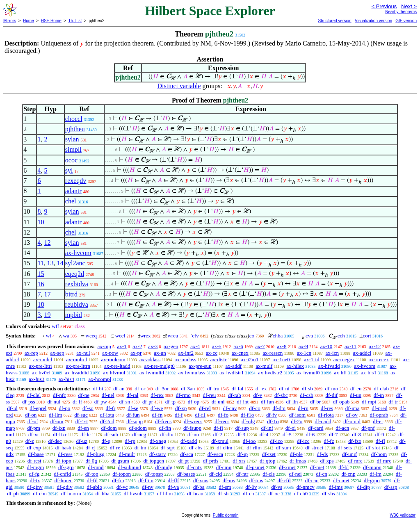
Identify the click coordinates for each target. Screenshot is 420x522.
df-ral (133, 395)
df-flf (173, 480)
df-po (64, 408)
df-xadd (189, 441)
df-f (179, 415)
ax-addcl (362, 353)
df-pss (29, 402)
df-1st (82, 421)
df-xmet (287, 467)
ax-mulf (264, 366)
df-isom (297, 415)
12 (47, 243)
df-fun (133, 415)
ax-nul (83, 353)
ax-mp (104, 346)
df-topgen (154, 461)
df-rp (130, 441)
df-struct (314, 448)
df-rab (235, 395)
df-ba (199, 487)
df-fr (111, 408)
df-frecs (163, 421)
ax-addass (150, 359)
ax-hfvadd (329, 366)
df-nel (108, 395)
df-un (356, 395)
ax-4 (195, 346)
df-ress (65, 454)
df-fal (237, 389)
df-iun (267, 402)
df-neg (139, 434)
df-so (88, 408)
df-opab (341, 402)
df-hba (103, 494)
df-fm (118, 480)
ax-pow (110, 353)
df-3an (188, 389)
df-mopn (372, 467)
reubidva (77, 304)
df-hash (63, 448)
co (252, 336)
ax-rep (31, 353)
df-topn (63, 461)
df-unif (349, 454)
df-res (327, 408)
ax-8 (282, 346)
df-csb (307, 395)
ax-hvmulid (152, 373)
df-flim (146, 480)
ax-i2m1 (250, 359)
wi (49, 336)
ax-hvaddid (77, 373)
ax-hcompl (100, 379)
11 (40, 263)
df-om (57, 421)
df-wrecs (193, 421)
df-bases (186, 474)
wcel (120, 336)
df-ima (353, 408)
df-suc (81, 415)
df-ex (261, 389)
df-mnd (96, 467)
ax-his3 (37, 379)
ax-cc (212, 353)
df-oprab (379, 415)
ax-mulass (186, 359)
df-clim (224, 448)
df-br (315, 402)
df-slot (373, 448)
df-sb (307, 389)
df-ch (248, 494)
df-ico (276, 441)
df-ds (322, 454)
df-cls (269, 474)
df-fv (272, 415)
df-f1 (200, 415)
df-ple (296, 454)
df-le (86, 434)
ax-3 (153, 346)
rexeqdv (76, 181)
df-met (317, 467)
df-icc (303, 441)
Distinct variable (179, 86)
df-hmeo (64, 480)
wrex (146, 336)
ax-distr (219, 359)
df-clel (34, 395)
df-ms (229, 480)
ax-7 (260, 346)
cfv (195, 336)
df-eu (356, 389)
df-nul (54, 402)
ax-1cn (304, 353)
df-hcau (195, 494)
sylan (72, 139)
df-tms (256, 480)
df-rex (157, 395)
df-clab (381, 389)
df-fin (165, 428)
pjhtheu (75, 129)
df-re (115, 448)
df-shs (329, 494)
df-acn (342, 428)
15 (41, 274)
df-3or (162, 389)
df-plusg (95, 454)
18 (41, 304)
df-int (243, 402)
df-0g (91, 461)
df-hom (379, 454)
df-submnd (129, 467)
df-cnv (230, 408)
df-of (33, 421)
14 (60, 263)
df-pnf (368, 428)
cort (367, 336)
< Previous (384, 6)
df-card (316, 428)
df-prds (211, 461)
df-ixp (59, 428)
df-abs (196, 448)
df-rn (303, 408)
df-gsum (120, 461)
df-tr (393, 402)
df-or (140, 389)
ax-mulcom (113, 359)
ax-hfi (340, 373)
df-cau (312, 480)
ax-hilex (295, 366)
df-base (36, 454)
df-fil (92, 480)
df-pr (148, 402)
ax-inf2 (186, 353)
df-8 (356, 434)
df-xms (201, 480)
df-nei (296, 474)
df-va (173, 487)
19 (47, 315)
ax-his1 (369, 373)
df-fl (380, 441)
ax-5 (217, 346)
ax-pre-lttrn (78, 366)
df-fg (34, 474)
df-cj (91, 448)
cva (309, 336)
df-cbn (40, 494)
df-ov (352, 415)
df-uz (81, 441)
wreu (173, 336)
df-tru (213, 389)
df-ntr (242, 474)
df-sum (284, 448)
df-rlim (254, 448)
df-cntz (194, 467)
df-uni (218, 402)
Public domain (226, 515)
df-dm (279, 408)
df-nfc (59, 395)
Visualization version (373, 21)
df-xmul (220, 441)
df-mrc (384, 461)
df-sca (187, 454)
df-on (31, 415)
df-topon (122, 474)
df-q (106, 441)
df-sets (345, 448)
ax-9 (303, 346)
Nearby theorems (401, 12)
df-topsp (154, 474)
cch (341, 336)
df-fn (157, 415)
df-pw (101, 402)
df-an (119, 389)
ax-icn (332, 353)
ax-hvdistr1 (232, 373)
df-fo (223, 415)
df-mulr (127, 454)
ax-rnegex (344, 359)
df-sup (242, 428)
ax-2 (137, 346)
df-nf (284, 389)
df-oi (291, 428)
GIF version (406, 21)
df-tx (35, 480)
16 (41, 284)
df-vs (277, 487)
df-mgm (35, 467)
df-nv (148, 487)
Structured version (334, 21)
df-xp (181, 408)
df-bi (98, 389)
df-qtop (267, 461)
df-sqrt (168, 448)
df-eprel (38, 408)
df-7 (333, 434)
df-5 (287, 434)
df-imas (298, 461)
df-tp (170, 402)
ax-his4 (66, 379)
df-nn (193, 434)
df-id (12, 408)
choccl (74, 119)
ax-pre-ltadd (117, 366)
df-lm (375, 474)
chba (278, 336)
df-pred (379, 408)
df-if (77, 402)
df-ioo (249, 441)
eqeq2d (75, 274)
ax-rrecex (379, 359)
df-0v (251, 487)
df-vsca (215, 454)
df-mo (331, 389)
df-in (379, 395)
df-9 (380, 434)
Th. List (75, 21)
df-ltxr (60, 434)
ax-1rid (312, 359)
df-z (30, 441)
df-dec (55, 441)
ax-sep (57, 353)
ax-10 (326, 346)
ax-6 (239, 346)
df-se (133, 408)
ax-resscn (273, 353)
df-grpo (372, 480)
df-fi (218, 428)
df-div (167, 434)
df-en (83, 428)
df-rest (34, 461)
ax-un (160, 353)
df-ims (336, 487)
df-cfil (284, 480)
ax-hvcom (78, 253)
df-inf (267, 428)
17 (47, 294)
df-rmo (183, 395)
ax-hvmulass (192, 373)
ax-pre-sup (200, 366)
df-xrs (239, 461)
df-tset (269, 454)
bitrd (71, 294)
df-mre (355, 461)
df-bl (344, 467)
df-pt (184, 461)
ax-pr (136, 353)
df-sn (125, 402)
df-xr (34, 434)
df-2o (297, 421)
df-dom (109, 428)
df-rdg (248, 421)
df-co (255, 408)
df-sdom (138, 428)
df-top (92, 474)
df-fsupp (192, 428)
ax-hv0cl (41, 373)
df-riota (326, 415)
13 (50, 263)
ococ (71, 160)
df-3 (241, 434)
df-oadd (323, 421)
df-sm (225, 487)
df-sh (223, 494)
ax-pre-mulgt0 (159, 366)
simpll (73, 149)
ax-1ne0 (281, 359)
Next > (409, 6)
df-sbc (281, 395)
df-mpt (369, 402)
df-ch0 (301, 494)
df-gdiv (64, 487)
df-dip (363, 487)
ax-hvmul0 (308, 373)
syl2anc (75, 263)
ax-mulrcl (76, 359)
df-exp (34, 448)
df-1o (273, 421)
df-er (378, 421)
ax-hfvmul (114, 373)
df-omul (352, 421)
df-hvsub (133, 494)
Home (29, 21)
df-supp (135, 421)
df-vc (122, 487)
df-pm (34, 428)
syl (69, 170)
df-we (157, 408)
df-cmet (341, 480)
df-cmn (224, 467)
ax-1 (122, 346)
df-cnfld (62, 474)
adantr (73, 191)
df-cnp (349, 474)
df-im (140, 448)
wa (66, 336)
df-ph (13, 494)
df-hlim (165, 494)
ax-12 (375, 346)
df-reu (210, 395)
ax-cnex (240, 353)
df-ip (243, 454)
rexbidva (77, 284)
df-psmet (255, 467)
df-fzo (355, 441)
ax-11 (350, 346)
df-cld (216, 474)
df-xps (327, 461)
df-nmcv (306, 487)
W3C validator (403, 515)
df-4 (264, 434)
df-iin (292, 402)
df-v (258, 395)
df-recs (222, 421)
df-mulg (164, 467)
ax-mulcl (43, 359)
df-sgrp (66, 467)
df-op (194, 402)
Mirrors (10, 21)
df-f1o (248, 415)
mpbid (74, 315)
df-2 (218, 434)
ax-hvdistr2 (270, 373)
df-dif (332, 395)
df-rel (205, 408)
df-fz (329, 441)
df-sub (111, 434)
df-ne (84, 395)
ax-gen (171, 346)
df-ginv (34, 487)
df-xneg (158, 441)
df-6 (310, 434)
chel (71, 201)
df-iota (107, 415)
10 (41, 222)
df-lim (56, 415)
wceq (91, 336)
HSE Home (51, 21)
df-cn (321, 474)
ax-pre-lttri (40, 366)
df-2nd (107, 421)
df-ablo (94, 487)
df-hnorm (71, 494)
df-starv (157, 454)
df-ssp (391, 487)
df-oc (274, 494)
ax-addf (233, 366)
